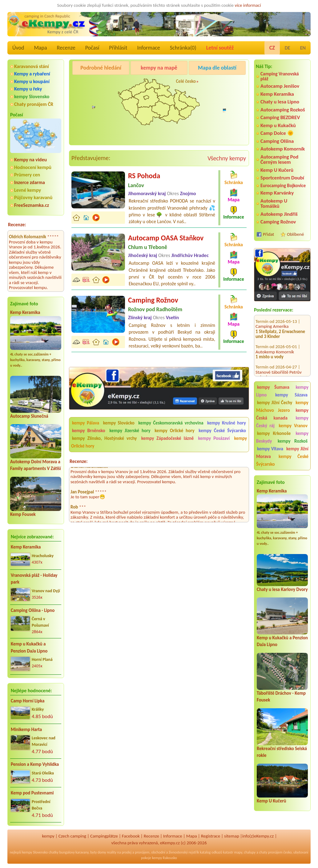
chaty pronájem (271, 852)
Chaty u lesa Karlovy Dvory (282, 589)
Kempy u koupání (32, 81)
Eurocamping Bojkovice (283, 185)
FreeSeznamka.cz (32, 205)
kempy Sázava (291, 395)
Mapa (40, 48)
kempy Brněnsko (89, 431)
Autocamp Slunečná (29, 416)
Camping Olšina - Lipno (33, 610)
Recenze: (17, 225)
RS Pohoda (144, 176)
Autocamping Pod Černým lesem (279, 159)
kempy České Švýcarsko (282, 460)
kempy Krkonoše (274, 433)
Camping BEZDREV (280, 117)
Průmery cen (27, 175)
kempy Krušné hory (227, 423)
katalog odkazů (211, 852)
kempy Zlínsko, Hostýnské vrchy (104, 438)
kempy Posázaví (214, 438)
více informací (248, 5)
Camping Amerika (272, 320)
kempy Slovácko (119, 423)
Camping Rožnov (278, 222)
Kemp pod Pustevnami (32, 793)
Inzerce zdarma (30, 182)
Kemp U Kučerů (277, 170)
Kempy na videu (30, 160)
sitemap (232, 836)
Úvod (18, 48)
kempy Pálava (86, 423)
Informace (148, 48)
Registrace (211, 836)
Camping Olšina (277, 141)
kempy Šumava (273, 387)
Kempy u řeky (28, 89)
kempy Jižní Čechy (275, 403)
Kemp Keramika (25, 312)
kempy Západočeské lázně (168, 438)
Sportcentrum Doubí (282, 178)
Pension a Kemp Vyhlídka (35, 764)
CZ (272, 48)
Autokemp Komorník (283, 149)
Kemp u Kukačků (278, 125)
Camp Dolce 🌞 (277, 133)
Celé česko (186, 81)
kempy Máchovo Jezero (282, 406)
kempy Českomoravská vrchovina (171, 423)
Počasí (92, 48)
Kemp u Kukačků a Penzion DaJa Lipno (29, 647)
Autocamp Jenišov (280, 86)
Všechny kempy (227, 158)
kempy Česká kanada (282, 414)
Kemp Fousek (23, 514)
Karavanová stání (32, 66)
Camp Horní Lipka (28, 701)
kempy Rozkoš (293, 441)
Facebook (131, 836)
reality (112, 852)
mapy (238, 852)
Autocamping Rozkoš (283, 110)
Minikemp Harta (26, 729)
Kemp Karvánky (277, 193)
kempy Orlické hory (174, 431)
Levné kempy (28, 190)
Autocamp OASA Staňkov (166, 238)
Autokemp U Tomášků (274, 203)
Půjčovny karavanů (33, 197)
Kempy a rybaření (32, 74)
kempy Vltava (270, 449)
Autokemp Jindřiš (279, 214)
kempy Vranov (293, 426)
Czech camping (72, 836)
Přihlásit (118, 48)
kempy (48, 836)
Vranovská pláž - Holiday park (34, 579)
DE (288, 48)
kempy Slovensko (32, 96)
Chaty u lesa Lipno (280, 102)
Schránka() (183, 48)
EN (303, 48)
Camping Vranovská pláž (280, 76)
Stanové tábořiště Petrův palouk (279, 368)
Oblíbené (295, 234)
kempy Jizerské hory (130, 431)
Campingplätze (104, 836)
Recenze (66, 48)
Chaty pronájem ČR (34, 104)
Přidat (268, 234)
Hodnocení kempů (33, 167)
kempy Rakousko (165, 858)
